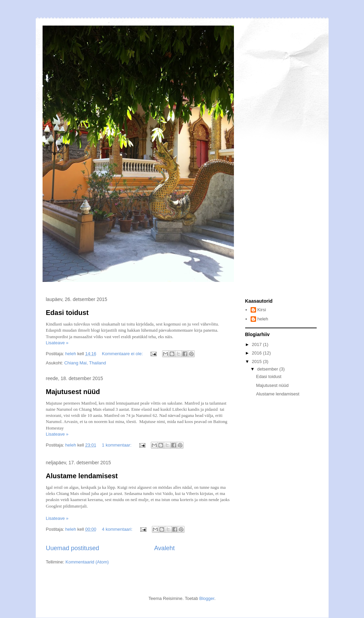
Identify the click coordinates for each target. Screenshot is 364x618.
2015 (258, 361)
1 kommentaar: (117, 445)
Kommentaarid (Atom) (87, 562)
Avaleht (164, 548)
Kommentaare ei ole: (123, 354)
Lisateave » (57, 343)
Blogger (207, 598)
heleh (263, 319)
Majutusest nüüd (73, 392)
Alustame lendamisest (82, 476)
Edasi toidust (67, 313)
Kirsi (262, 310)
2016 (258, 353)
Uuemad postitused (73, 548)
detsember (268, 369)
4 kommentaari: (118, 529)
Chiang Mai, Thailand (85, 363)
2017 (258, 344)
